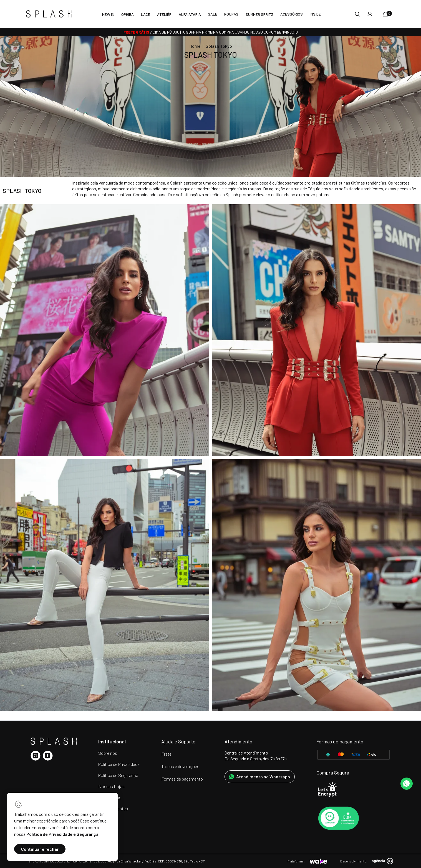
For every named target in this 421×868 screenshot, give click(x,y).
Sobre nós (108, 753)
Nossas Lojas (111, 786)
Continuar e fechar (40, 849)
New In (108, 14)
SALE (213, 14)
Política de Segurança (118, 775)
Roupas (231, 14)
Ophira (128, 14)
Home (195, 46)
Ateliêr (164, 14)
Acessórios (292, 14)
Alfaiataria (190, 14)
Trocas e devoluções (180, 766)
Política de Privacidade (119, 764)
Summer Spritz (259, 14)
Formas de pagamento (182, 779)
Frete (166, 754)
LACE (146, 14)
